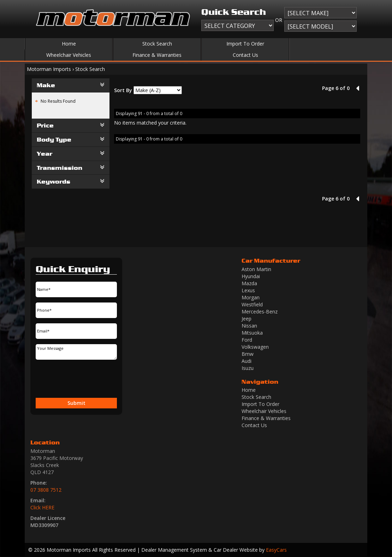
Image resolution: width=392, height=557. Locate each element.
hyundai (251, 276)
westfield (252, 304)
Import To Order (245, 44)
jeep (247, 319)
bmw (248, 354)
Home (69, 44)
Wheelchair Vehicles (69, 55)
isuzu (248, 368)
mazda (249, 283)
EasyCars (276, 550)
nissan (249, 326)
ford (247, 340)
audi (247, 361)
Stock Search (157, 44)
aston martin (256, 269)
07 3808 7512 (46, 490)
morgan (251, 297)
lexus (248, 290)
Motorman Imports (49, 69)
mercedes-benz (260, 312)
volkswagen (255, 347)
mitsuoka (252, 333)
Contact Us (245, 55)
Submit (76, 403)
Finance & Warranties (157, 55)
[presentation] (65, 379)
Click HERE (42, 507)
